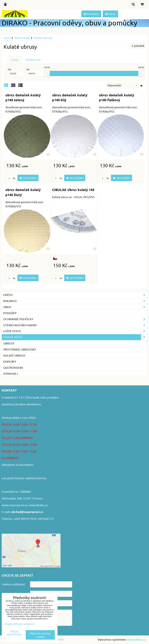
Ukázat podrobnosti (14, 633)
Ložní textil (75, 331)
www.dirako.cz (38, 505)
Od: (16, 72)
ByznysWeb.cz (136, 639)
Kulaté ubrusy (14, 355)
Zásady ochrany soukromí (19, 624)
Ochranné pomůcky (75, 319)
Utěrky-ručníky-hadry (75, 325)
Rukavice (75, 301)
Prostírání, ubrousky (20, 349)
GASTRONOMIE (13, 367)
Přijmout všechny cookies (40, 635)
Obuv (75, 307)
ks (11, 178)
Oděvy (75, 295)
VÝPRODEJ (11, 374)
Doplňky (10, 361)
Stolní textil (75, 337)
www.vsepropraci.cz (15, 505)
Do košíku (28, 178)
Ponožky (10, 313)
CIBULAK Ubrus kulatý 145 (73, 190)
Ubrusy (9, 343)
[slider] (47, 73)
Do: (35, 72)
